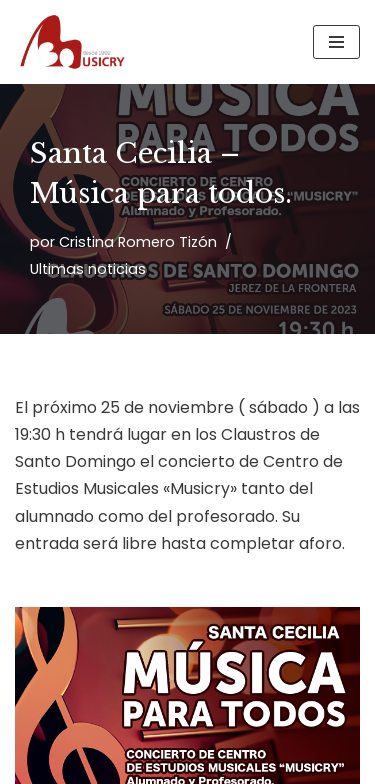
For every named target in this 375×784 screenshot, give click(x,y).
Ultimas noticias (88, 269)
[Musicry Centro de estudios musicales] (75, 42)
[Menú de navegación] (336, 42)
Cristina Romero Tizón (138, 242)
